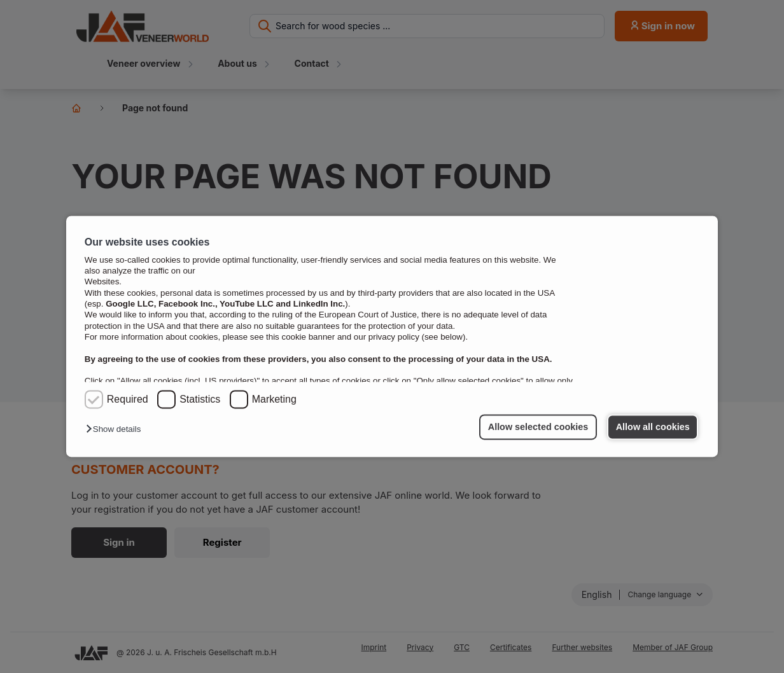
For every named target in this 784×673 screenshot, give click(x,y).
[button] (116, 430)
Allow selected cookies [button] (538, 427)
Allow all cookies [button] (653, 427)
